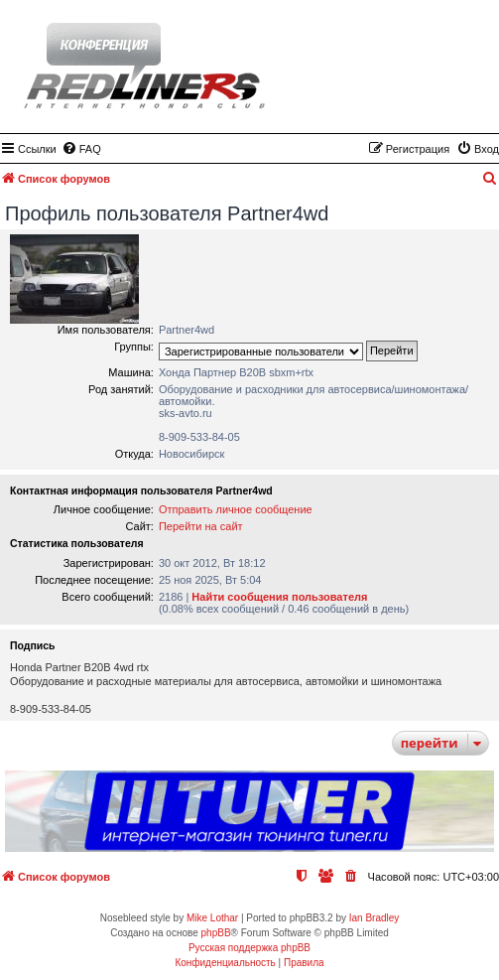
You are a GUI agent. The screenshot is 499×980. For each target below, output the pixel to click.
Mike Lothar (212, 918)
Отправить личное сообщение (236, 509)
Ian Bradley (374, 918)
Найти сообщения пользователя (279, 597)
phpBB (216, 933)
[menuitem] (81, 149)
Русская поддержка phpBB (249, 948)
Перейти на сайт (201, 526)
